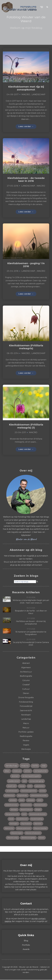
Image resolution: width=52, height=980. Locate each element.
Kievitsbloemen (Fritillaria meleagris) (26, 347)
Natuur (26, 728)
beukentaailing (37, 819)
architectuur (9, 796)
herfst (35, 766)
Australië (31, 800)
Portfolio (26, 945)
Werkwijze (26, 749)
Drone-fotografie (26, 698)
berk (24, 814)
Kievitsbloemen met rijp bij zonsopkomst (26, 88)
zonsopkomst (41, 771)
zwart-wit (12, 786)
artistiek (13, 800)
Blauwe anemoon (24, 828)
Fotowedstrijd (26, 706)
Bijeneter (38, 824)
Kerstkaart (26, 715)
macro (25, 766)
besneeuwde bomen (38, 814)
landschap (12, 766)
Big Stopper (26, 824)
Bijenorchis (9, 828)
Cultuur (26, 689)
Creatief (26, 685)
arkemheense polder (39, 796)
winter (28, 771)
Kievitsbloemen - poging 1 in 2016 (26, 265)
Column (26, 681)
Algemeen (26, 668)
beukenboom (22, 819)
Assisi (22, 800)
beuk (11, 819)
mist (44, 766)
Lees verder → (26, 126)
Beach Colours (26, 810)
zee (24, 781)
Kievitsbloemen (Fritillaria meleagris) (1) (26, 426)
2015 (30, 786)
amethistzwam (12, 791)
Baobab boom (40, 805)
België (38, 810)
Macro (26, 94)
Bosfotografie (26, 676)
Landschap (39, 94)
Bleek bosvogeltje (28, 838)
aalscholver (40, 786)
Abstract (26, 663)
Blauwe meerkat (40, 828)
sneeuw (17, 771)
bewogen (14, 824)
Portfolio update (26, 732)
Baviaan (14, 810)
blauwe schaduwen (33, 833)
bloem (42, 838)
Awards (26, 949)
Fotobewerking (26, 702)
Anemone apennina (29, 791)
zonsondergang (37, 781)
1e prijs (22, 786)
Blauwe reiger (17, 833)
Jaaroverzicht (26, 711)
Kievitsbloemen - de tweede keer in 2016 (26, 180)
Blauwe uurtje (13, 838)
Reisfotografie (26, 736)
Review (26, 741)
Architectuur (26, 672)
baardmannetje (12, 805)
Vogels (26, 745)
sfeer (7, 771)
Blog (26, 941)
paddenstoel (14, 781)
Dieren (26, 693)
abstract (15, 776)
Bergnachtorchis (12, 814)
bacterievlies (26, 805)
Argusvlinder (23, 796)
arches (43, 791)
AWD (40, 800)
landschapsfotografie (31, 776)
